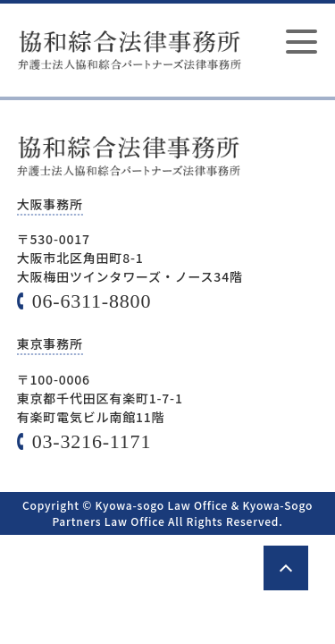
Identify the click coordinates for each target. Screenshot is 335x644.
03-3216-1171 (92, 441)
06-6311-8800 (92, 301)
